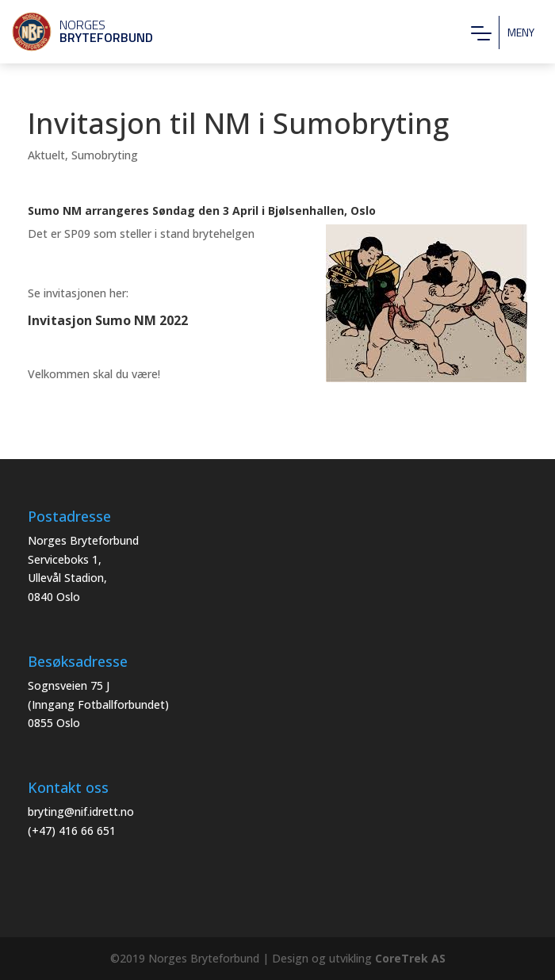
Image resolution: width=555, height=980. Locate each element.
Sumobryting (105, 155)
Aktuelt (46, 155)
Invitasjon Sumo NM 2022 (108, 320)
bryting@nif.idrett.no (81, 812)
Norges (75, 31)
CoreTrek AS (410, 958)
